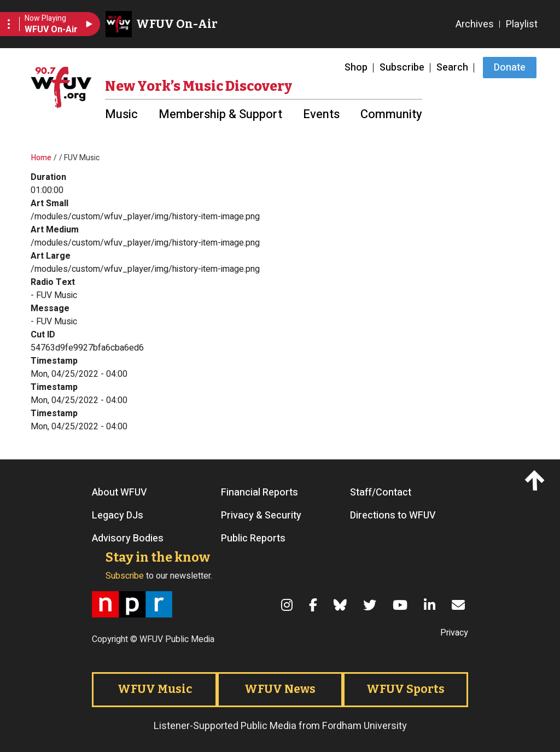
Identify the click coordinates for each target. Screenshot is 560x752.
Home (41, 158)
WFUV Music (155, 689)
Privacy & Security (261, 516)
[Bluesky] (342, 605)
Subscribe (402, 68)
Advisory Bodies (128, 539)
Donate (510, 68)
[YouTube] (402, 605)
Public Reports (253, 539)
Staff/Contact (381, 493)
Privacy (454, 633)
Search (452, 68)
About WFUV (119, 493)
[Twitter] (371, 605)
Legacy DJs (118, 516)
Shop (356, 68)
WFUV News (280, 689)
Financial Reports (259, 493)
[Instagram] (288, 605)
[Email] (460, 605)
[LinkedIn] (431, 605)
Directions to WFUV (393, 516)
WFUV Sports (406, 689)
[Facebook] (315, 605)
